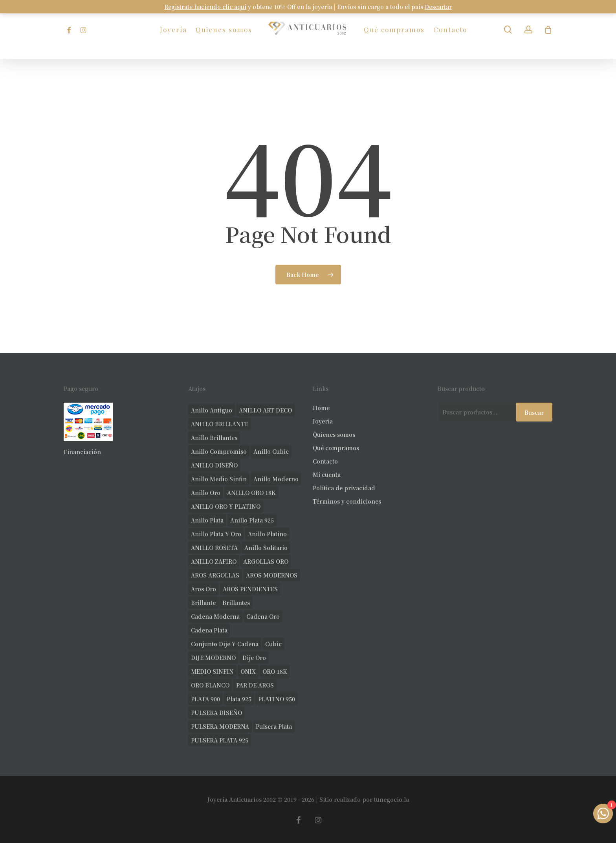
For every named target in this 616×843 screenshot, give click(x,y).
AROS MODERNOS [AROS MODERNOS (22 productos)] (272, 575)
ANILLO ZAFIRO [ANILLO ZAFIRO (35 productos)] (214, 561)
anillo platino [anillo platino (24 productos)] (267, 534)
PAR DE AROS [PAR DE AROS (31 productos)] (255, 685)
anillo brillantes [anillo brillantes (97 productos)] (214, 438)
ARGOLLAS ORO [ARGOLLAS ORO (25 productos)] (266, 561)
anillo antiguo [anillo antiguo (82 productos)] (212, 410)
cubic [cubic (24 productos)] (273, 644)
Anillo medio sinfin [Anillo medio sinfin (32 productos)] (219, 479)
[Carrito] (548, 30)
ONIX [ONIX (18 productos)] (248, 671)
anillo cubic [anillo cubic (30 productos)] (271, 451)
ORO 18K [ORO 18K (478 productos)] (275, 671)
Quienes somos (334, 434)
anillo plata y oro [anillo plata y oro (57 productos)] (216, 534)
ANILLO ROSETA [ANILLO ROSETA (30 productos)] (214, 548)
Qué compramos (336, 448)
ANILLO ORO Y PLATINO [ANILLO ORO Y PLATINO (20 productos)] (226, 506)
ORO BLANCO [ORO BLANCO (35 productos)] (210, 685)
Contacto (325, 461)
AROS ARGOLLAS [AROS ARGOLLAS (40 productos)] (215, 575)
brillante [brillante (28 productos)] (203, 603)
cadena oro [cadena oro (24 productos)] (263, 616)
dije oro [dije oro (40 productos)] (254, 658)
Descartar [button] (438, 7)
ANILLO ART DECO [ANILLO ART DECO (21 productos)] (265, 410)
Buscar (534, 412)
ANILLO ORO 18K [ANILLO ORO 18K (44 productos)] (251, 493)
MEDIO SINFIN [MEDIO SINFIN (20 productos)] (212, 671)
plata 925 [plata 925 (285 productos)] (239, 699)
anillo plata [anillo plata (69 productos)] (207, 520)
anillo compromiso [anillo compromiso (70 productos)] (219, 451)
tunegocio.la (391, 799)
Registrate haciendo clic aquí (205, 7)
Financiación (82, 452)
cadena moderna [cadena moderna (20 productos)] (215, 616)
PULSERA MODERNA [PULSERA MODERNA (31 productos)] (220, 726)
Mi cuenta (327, 475)
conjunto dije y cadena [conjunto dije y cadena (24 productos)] (225, 644)
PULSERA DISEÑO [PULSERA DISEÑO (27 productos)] (216, 713)
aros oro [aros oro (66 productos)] (203, 589)
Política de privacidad (344, 488)
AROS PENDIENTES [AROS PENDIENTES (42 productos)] (250, 589)
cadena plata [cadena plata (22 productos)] (209, 630)
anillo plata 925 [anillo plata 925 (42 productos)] (252, 520)
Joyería (323, 421)
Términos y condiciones (347, 501)
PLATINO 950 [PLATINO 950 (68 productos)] (277, 699)
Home (321, 408)
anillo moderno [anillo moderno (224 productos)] (276, 479)
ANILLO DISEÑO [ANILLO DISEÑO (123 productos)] (214, 465)
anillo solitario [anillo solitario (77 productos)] (266, 548)
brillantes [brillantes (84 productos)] (236, 603)
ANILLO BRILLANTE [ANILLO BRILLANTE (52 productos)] (220, 424)
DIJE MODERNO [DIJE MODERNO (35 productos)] (213, 658)
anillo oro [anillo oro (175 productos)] (206, 493)
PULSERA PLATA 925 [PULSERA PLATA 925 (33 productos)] (220, 740)
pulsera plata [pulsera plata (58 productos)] (274, 726)
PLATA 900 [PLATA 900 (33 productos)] (205, 699)
